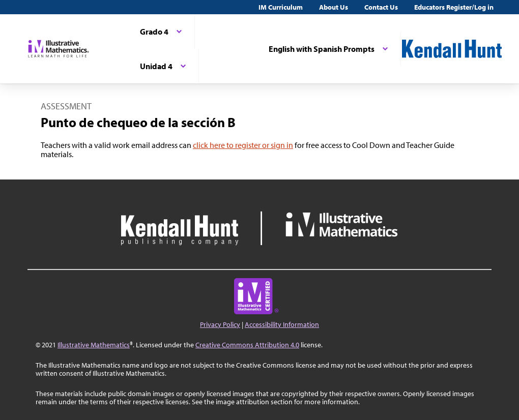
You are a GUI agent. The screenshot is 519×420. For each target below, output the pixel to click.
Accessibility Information (282, 324)
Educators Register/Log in (454, 7)
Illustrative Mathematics (94, 345)
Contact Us (381, 7)
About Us (334, 7)
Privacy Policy (220, 324)
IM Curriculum (281, 7)
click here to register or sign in (243, 145)
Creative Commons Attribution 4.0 (247, 345)
